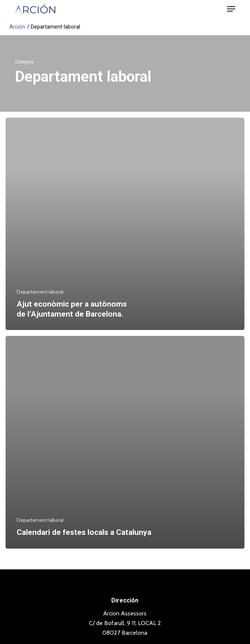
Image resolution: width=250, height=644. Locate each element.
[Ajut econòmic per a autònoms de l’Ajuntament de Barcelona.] (125, 224)
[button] (231, 9)
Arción (17, 27)
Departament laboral (40, 292)
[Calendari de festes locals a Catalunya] (125, 442)
